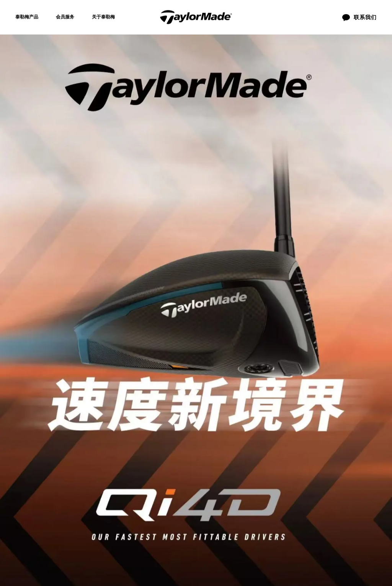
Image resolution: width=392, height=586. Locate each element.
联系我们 (181, 440)
